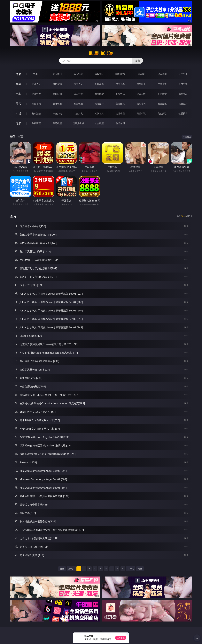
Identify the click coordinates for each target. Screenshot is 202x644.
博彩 (19, 74)
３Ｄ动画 (99, 84)
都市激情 (36, 113)
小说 (19, 113)
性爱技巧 (183, 113)
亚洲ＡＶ (36, 84)
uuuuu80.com (101, 53)
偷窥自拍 (36, 104)
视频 (19, 84)
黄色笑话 (162, 113)
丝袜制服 (141, 84)
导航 (19, 123)
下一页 (131, 569)
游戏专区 (99, 74)
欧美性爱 (99, 94)
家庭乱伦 (57, 113)
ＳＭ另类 (183, 84)
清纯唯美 (141, 104)
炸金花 (141, 74)
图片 (19, 104)
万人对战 (78, 74)
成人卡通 (78, 94)
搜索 (137, 61)
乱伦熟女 (162, 94)
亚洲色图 (57, 104)
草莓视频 (57, 123)
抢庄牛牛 (183, 74)
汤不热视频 (78, 123)
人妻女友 (78, 113)
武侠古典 (99, 113)
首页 (62, 569)
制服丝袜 (120, 94)
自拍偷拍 (57, 84)
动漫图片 (99, 104)
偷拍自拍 (57, 94)
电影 (19, 94)
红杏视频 (99, 123)
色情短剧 (120, 123)
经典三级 (141, 94)
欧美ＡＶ (78, 84)
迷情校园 (120, 113)
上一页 (71, 569)
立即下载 (121, 638)
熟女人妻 (120, 84)
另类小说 (141, 113)
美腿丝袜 (120, 104)
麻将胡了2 (120, 74)
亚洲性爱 (36, 94)
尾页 (140, 569)
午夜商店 (36, 123)
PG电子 (36, 74)
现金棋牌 (162, 74)
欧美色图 (78, 104)
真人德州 (57, 74)
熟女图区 (162, 104)
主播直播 (162, 84)
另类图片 (183, 104)
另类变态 (183, 94)
